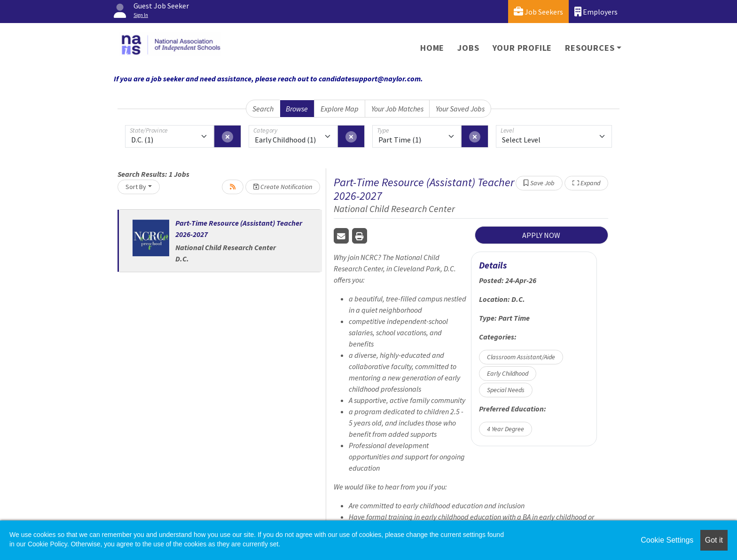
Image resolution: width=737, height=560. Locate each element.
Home (432, 48)
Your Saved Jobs (460, 109)
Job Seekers (538, 12)
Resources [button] (590, 48)
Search (263, 109)
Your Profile (522, 48)
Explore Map (340, 109)
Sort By (136, 187)
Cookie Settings (667, 540)
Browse (297, 109)
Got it (714, 540)
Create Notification (283, 187)
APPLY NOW (541, 235)
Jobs (468, 48)
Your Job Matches (397, 109)
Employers (596, 12)
